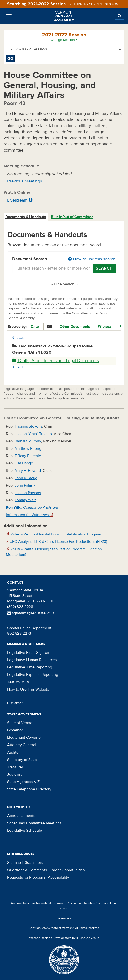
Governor (15, 730)
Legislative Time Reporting (30, 667)
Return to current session (94, 4)
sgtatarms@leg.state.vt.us (31, 613)
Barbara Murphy (28, 441)
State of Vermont (21, 723)
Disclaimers (33, 863)
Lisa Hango (24, 463)
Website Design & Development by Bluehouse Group (64, 938)
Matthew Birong (28, 449)
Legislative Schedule (25, 831)
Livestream (17, 200)
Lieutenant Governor (24, 738)
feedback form (94, 903)
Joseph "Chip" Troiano (33, 434)
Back (18, 338)
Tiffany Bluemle (28, 456)
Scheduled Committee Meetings (34, 823)
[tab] (26, 217)
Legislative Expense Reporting (33, 675)
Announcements (21, 816)
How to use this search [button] (92, 259)
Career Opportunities (67, 870)
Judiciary (15, 774)
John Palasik (25, 485)
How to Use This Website (28, 689)
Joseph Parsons (28, 493)
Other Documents (75, 327)
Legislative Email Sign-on (28, 653)
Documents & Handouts (26, 217)
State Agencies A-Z (23, 782)
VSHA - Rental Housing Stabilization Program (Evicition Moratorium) (54, 552)
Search (104, 268)
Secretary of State (22, 760)
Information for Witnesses (29, 515)
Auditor (13, 752)
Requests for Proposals (26, 877)
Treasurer (15, 767)
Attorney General (22, 745)
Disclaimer (15, 703)
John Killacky (26, 478)
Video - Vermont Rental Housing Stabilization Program (54, 534)
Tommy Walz (25, 500)
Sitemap (14, 863)
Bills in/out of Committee (72, 217)
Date (35, 327)
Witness (105, 327)
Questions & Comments (27, 870)
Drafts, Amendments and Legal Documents (55, 361)
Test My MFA (18, 682)
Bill (49, 327)
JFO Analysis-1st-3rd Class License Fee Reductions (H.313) (57, 542)
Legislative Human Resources (32, 660)
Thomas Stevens (28, 426)
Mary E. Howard (28, 471)
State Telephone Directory (29, 789)
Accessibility (58, 877)
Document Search (64, 259)
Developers (64, 918)
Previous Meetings (25, 181)
